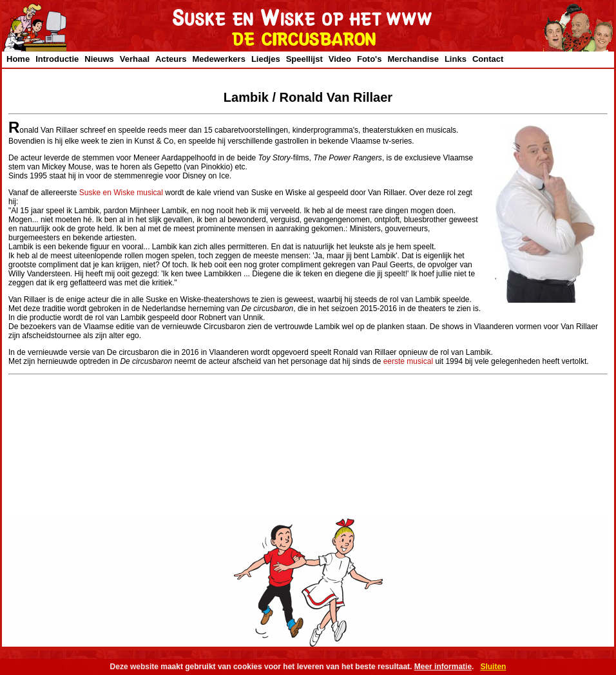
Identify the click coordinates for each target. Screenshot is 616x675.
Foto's (369, 59)
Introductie (57, 59)
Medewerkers (219, 59)
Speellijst (304, 59)
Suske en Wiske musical (121, 193)
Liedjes (266, 59)
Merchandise (413, 59)
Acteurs (171, 59)
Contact (488, 59)
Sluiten (493, 667)
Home (18, 59)
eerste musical (408, 361)
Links (456, 59)
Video (340, 59)
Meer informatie (443, 667)
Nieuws (99, 59)
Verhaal (135, 59)
